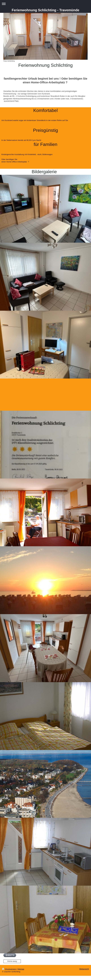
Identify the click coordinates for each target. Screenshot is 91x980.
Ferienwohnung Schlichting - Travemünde (45, 10)
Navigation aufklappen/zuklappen (45, 4)
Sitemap (21, 969)
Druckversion (9, 969)
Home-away (12, 961)
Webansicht (84, 969)
